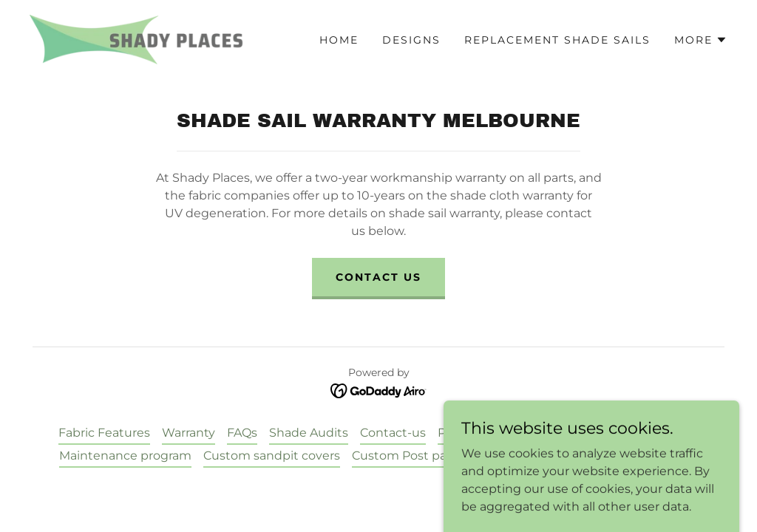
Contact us (378, 277)
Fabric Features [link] (104, 433)
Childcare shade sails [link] (638, 433)
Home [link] (339, 40)
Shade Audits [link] (309, 433)
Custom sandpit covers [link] (272, 456)
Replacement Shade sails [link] (557, 40)
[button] (701, 40)
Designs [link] (411, 40)
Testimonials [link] (529, 433)
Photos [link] (459, 433)
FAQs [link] (242, 433)
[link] (137, 39)
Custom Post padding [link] (417, 456)
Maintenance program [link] (125, 456)
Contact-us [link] (393, 433)
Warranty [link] (189, 433)
